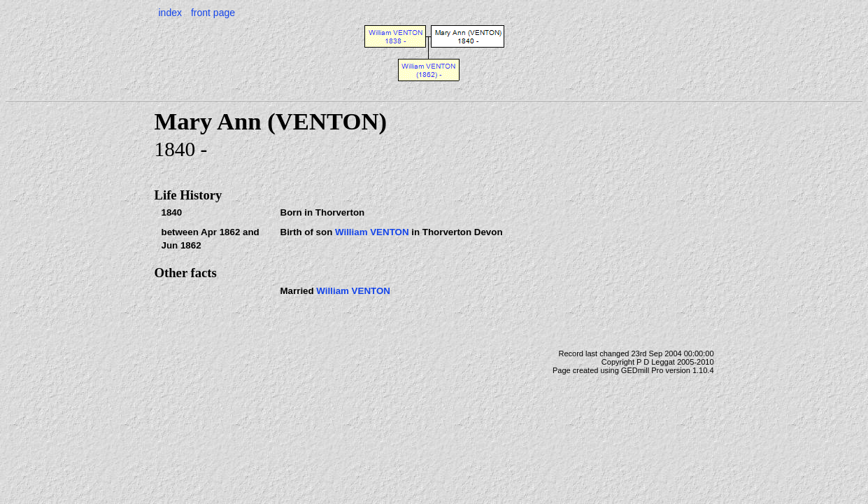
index (170, 13)
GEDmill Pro (642, 370)
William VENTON (372, 232)
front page (213, 13)
